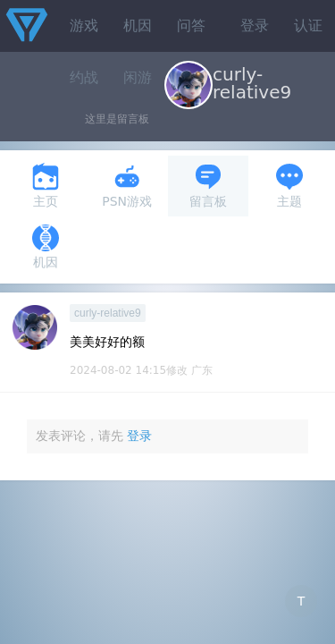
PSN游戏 (127, 186)
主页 (46, 186)
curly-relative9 (108, 313)
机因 (138, 25)
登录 (255, 25)
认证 (308, 25)
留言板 (208, 186)
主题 (289, 186)
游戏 (84, 25)
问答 (191, 25)
